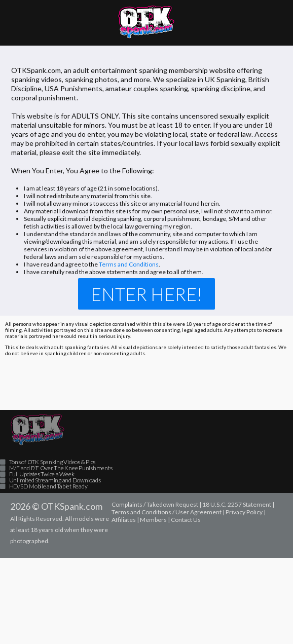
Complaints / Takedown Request (155, 504)
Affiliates (124, 520)
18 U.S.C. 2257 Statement (237, 504)
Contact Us (186, 520)
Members (153, 520)
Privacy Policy (244, 512)
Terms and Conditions (129, 264)
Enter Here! (146, 294)
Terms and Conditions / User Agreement (167, 512)
